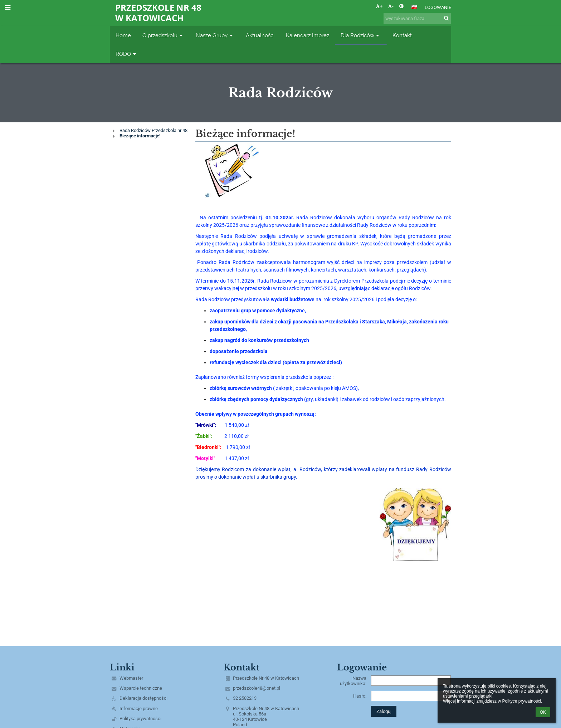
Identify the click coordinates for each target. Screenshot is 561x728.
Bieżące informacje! (140, 136)
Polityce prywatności (521, 701)
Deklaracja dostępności (143, 698)
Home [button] (123, 35)
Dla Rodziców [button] (361, 35)
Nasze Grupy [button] (215, 35)
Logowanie (438, 7)
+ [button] (379, 6)
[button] (414, 7)
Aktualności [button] (260, 35)
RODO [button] (127, 54)
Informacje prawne (139, 709)
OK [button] (543, 712)
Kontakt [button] (402, 35)
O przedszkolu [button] (163, 35)
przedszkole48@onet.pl (257, 688)
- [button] (391, 6)
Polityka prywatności (140, 719)
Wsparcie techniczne (141, 688)
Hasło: (360, 696)
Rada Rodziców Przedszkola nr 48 (153, 130)
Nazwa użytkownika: (353, 681)
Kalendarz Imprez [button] (308, 35)
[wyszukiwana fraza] (417, 18)
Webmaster (131, 678)
